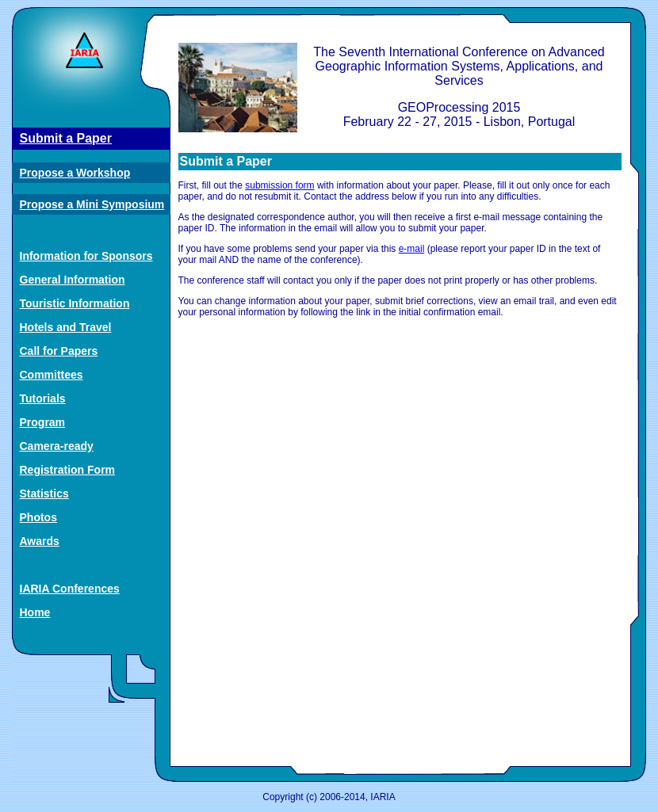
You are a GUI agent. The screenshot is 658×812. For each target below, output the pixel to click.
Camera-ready (57, 446)
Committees (52, 375)
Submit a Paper (66, 138)
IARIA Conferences (70, 589)
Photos (38, 517)
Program (43, 422)
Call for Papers (59, 351)
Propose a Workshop (75, 173)
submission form (279, 185)
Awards (40, 541)
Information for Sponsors (86, 256)
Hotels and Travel (66, 327)
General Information (73, 280)
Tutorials (43, 398)
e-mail (412, 249)
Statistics (44, 494)
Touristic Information (75, 303)
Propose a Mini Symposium (92, 204)
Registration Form (68, 470)
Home (35, 612)
